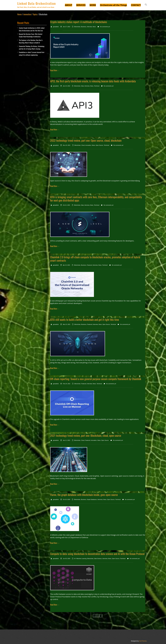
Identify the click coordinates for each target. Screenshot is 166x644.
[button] (146, 5)
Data (82, 86)
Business (84, 27)
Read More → (55, 70)
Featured (89, 265)
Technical (97, 86)
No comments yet (105, 27)
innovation (27, 14)
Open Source (99, 145)
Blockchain (77, 27)
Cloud (83, 145)
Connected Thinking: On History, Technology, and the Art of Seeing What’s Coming (32, 47)
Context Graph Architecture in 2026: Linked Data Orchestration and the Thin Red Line (32, 29)
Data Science (98, 559)
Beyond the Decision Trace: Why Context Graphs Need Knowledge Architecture (31, 35)
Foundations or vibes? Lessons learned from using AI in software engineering (32, 53)
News (94, 27)
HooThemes (143, 641)
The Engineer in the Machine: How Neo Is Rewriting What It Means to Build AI (31, 41)
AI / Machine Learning (80, 559)
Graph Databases (92, 499)
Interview (89, 27)
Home (19, 14)
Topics (35, 14)
